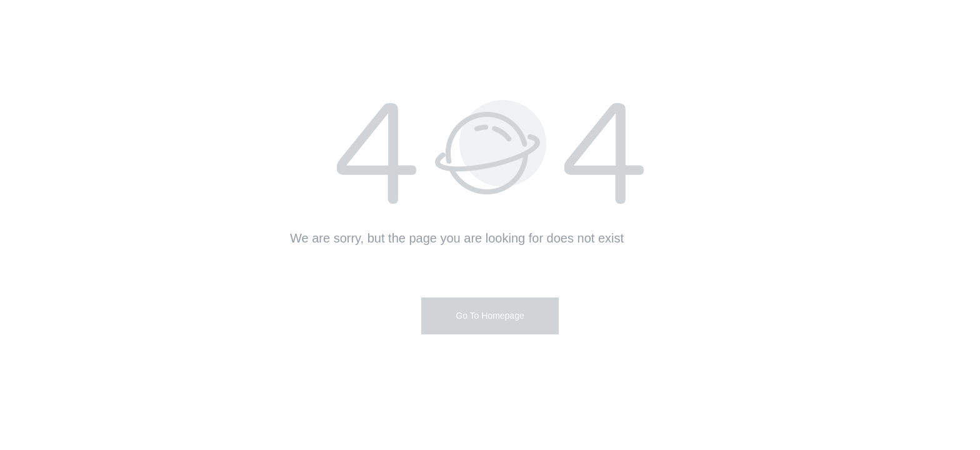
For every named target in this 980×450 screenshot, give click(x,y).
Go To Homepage (490, 316)
